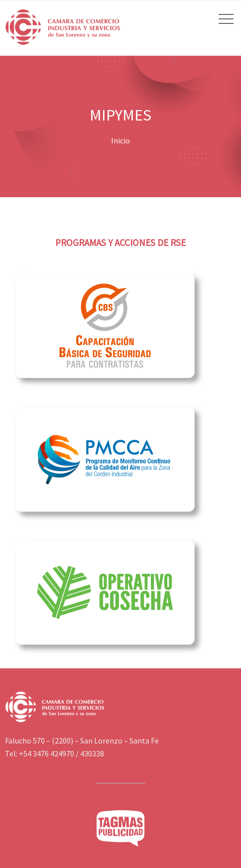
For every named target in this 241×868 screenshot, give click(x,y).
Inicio (120, 140)
